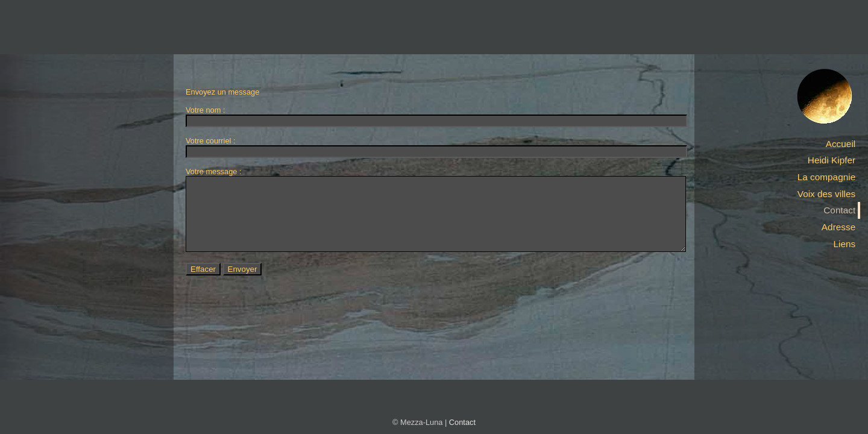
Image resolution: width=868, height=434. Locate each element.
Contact (839, 210)
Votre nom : (205, 110)
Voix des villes (826, 194)
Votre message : (213, 171)
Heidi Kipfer (832, 160)
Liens (844, 244)
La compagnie (827, 177)
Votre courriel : (211, 141)
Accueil (841, 144)
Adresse (838, 227)
